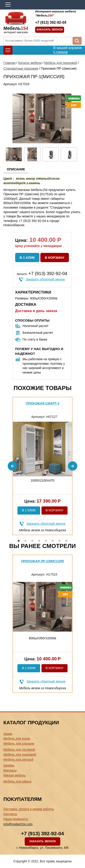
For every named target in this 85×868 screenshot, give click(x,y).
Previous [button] (12, 466)
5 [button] (46, 541)
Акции (8, 734)
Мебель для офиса (17, 781)
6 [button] (53, 541)
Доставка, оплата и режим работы (29, 809)
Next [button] (73, 466)
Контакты (10, 814)
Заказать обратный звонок (45, 279)
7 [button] (60, 541)
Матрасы (10, 770)
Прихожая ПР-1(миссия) (43, 561)
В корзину (55, 258)
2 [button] (26, 541)
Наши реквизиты (16, 819)
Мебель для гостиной (19, 750)
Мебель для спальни (19, 743)
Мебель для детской (18, 760)
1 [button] (19, 541)
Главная (9, 63)
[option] (42, 466)
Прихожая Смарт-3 (43, 403)
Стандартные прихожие (21, 68)
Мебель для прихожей (61, 63)
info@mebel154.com (18, 824)
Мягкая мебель (15, 775)
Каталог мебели (30, 63)
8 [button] (66, 541)
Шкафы (9, 765)
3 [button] (32, 541)
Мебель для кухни (17, 739)
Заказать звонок (50, 30)
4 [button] (39, 541)
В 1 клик (27, 258)
